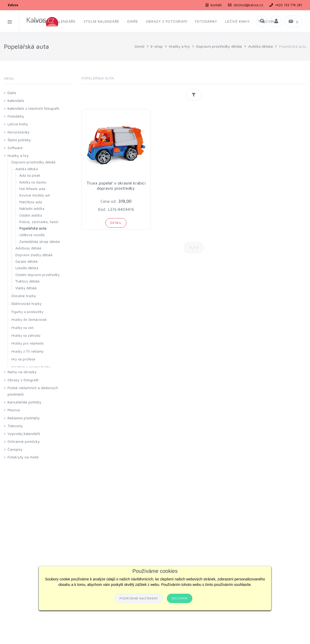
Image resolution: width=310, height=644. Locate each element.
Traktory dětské (27, 281)
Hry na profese (23, 359)
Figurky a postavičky (27, 312)
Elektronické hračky (27, 304)
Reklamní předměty (24, 418)
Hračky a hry (179, 46)
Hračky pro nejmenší (27, 343)
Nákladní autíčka (32, 208)
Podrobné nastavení (139, 598)
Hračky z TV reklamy (27, 351)
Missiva (14, 410)
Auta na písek (30, 175)
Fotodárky (16, 116)
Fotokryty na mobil (23, 457)
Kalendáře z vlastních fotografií (33, 108)
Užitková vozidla (32, 235)
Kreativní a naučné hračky (31, 367)
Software (15, 148)
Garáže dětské (27, 261)
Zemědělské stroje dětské (40, 242)
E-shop (157, 46)
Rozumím (180, 598)
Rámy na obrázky (22, 372)
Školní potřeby (19, 140)
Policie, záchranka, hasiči (39, 222)
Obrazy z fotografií (23, 380)
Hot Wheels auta (32, 189)
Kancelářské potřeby (24, 402)
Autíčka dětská (261, 46)
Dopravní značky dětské (34, 255)
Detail (116, 223)
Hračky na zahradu (26, 335)
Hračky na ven (23, 328)
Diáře (12, 93)
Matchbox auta (31, 202)
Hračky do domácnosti (29, 320)
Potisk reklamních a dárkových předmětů (33, 391)
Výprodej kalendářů (24, 434)
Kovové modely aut (34, 195)
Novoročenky (19, 132)
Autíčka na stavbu (33, 182)
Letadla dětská (27, 268)
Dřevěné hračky (24, 296)
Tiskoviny (15, 426)
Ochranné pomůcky (24, 441)
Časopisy (15, 449)
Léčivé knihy (18, 124)
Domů (140, 46)
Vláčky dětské (26, 288)
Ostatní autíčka (31, 215)
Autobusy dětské (28, 248)
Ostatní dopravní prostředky (37, 275)
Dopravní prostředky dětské (219, 46)
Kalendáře (16, 100)
